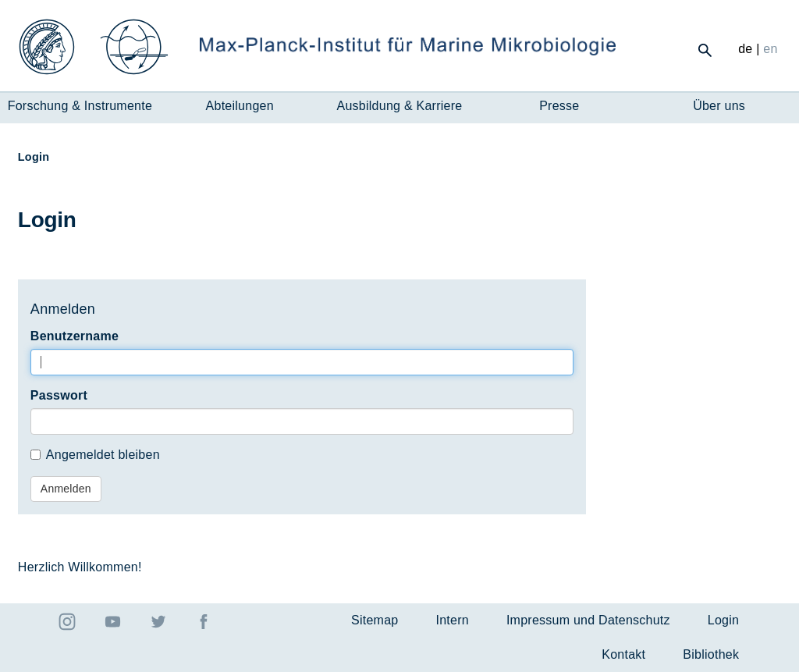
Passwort (59, 395)
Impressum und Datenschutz (588, 620)
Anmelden (66, 489)
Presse (559, 106)
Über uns (719, 106)
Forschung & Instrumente (80, 106)
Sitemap (375, 620)
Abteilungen (240, 106)
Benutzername (75, 336)
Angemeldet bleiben (95, 455)
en (770, 49)
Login (723, 620)
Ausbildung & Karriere (400, 106)
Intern (452, 620)
